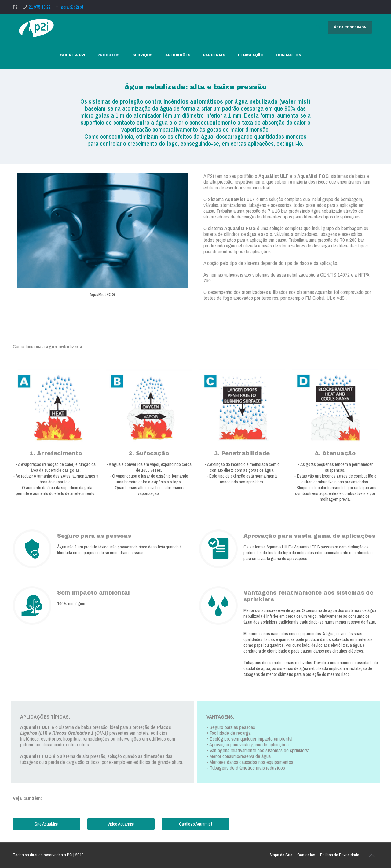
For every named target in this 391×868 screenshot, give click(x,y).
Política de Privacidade (340, 855)
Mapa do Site (281, 855)
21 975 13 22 (40, 7)
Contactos (306, 855)
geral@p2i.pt (72, 7)
